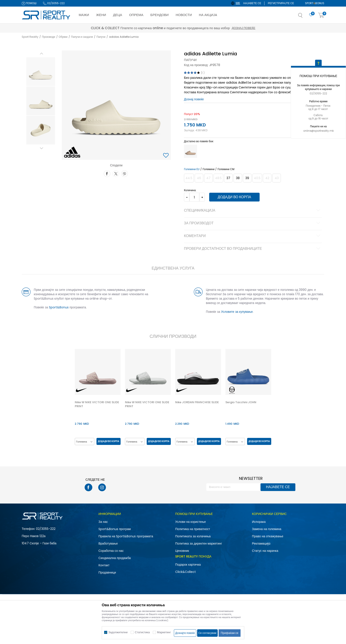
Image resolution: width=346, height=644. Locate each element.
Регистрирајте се (281, 3)
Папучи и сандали (82, 37)
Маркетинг (164, 632)
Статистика (142, 632)
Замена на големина (267, 529)
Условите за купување (237, 312)
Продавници (107, 572)
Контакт (104, 565)
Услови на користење (191, 522)
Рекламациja (261, 543)
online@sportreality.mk (318, 131)
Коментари (253, 236)
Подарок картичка (188, 565)
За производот (253, 223)
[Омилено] (311, 15)
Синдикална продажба (115, 558)
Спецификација (253, 211)
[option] (41, 72)
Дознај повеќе (212, 28)
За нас (103, 522)
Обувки (63, 37)
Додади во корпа (234, 197)
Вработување (108, 543)
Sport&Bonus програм (115, 529)
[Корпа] (321, 15)
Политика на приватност (193, 529)
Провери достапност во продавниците (253, 249)
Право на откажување (268, 536)
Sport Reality (30, 37)
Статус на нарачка (265, 551)
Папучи (101, 37)
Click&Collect (185, 572)
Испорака (259, 522)
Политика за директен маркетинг (199, 543)
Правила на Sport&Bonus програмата (126, 536)
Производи (49, 37)
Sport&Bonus (59, 307)
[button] (305, 17)
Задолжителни (118, 632)
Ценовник (182, 551)
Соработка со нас (111, 551)
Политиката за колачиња (193, 536)
